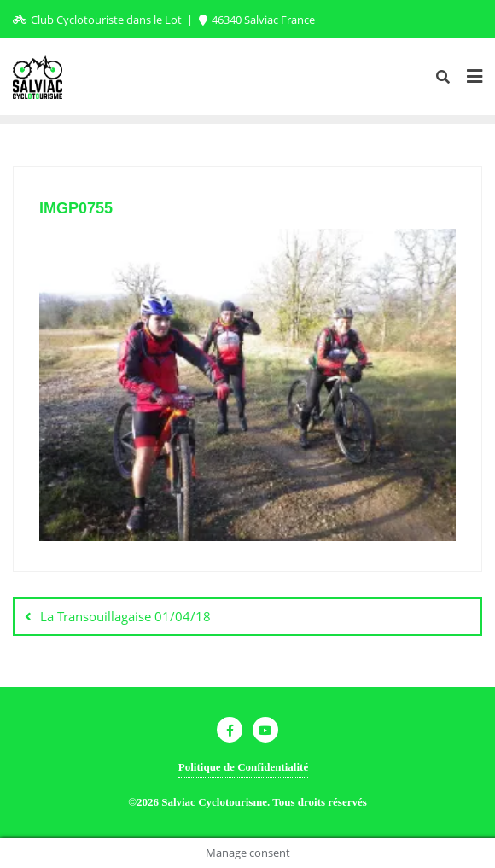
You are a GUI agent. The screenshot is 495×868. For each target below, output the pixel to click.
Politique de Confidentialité (243, 767)
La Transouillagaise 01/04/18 (125, 616)
